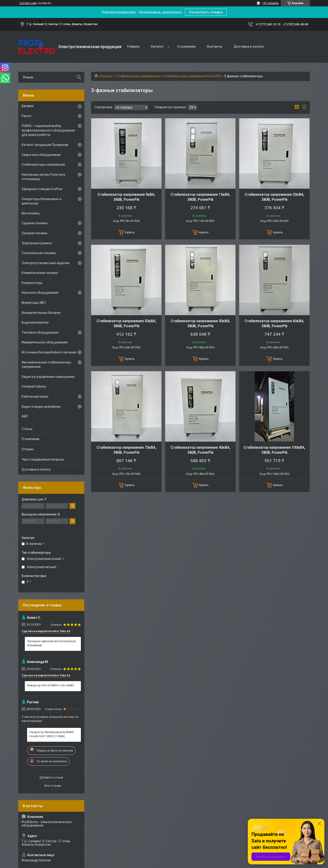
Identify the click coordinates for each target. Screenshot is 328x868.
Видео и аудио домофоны (41, 407)
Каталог (157, 46)
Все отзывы (53, 786)
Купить (130, 232)
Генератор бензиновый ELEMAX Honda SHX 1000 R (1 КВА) (52, 734)
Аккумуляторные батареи (41, 313)
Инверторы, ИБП (34, 303)
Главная (133, 46)
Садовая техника (35, 223)
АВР (25, 416)
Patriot (27, 116)
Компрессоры (32, 283)
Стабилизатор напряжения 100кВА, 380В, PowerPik (274, 450)
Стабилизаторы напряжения (138, 76)
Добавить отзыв (51, 777)
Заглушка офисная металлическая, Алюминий (52, 643)
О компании (186, 46)
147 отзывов (270, 3)
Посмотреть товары (206, 12)
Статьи (27, 429)
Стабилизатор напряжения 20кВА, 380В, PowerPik (274, 197)
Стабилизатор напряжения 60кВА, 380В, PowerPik (274, 323)
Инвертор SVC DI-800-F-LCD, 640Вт (51, 685)
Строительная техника (39, 253)
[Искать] (79, 77)
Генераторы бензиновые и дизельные (41, 201)
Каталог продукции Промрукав (45, 145)
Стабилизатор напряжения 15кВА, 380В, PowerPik (200, 197)
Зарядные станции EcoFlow (42, 189)
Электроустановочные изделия (46, 263)
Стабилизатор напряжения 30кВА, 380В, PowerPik (126, 323)
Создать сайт (28, 3)
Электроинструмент (37, 243)
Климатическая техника (40, 273)
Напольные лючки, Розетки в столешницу (43, 177)
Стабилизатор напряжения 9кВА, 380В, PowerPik (126, 197)
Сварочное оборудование (41, 155)
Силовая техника (34, 233)
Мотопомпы (31, 213)
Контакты (215, 46)
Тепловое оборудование (40, 332)
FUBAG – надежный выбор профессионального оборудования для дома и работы (48, 130)
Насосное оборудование (40, 293)
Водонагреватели (35, 322)
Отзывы (28, 449)
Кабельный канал (35, 397)
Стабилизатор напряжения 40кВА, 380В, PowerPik (200, 450)
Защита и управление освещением (48, 377)
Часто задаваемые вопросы (43, 459)
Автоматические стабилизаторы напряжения (46, 365)
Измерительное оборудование (45, 342)
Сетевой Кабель (34, 386)
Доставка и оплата (249, 46)
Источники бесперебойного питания (49, 352)
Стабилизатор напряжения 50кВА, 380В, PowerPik (200, 323)
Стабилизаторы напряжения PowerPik (192, 76)
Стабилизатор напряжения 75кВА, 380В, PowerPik (126, 450)
